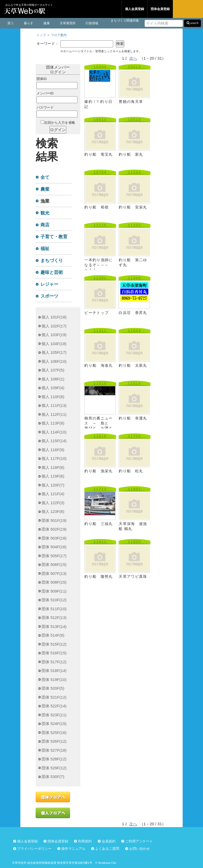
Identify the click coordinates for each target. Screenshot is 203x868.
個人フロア (75, 9)
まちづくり (52, 260)
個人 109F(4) (53, 388)
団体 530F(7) (53, 777)
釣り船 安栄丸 (133, 207)
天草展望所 (68, 23)
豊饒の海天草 (131, 102)
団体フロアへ (53, 797)
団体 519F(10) (54, 679)
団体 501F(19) (54, 520)
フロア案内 (59, 35)
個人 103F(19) (54, 335)
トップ (41, 35)
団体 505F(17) (54, 556)
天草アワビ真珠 (133, 577)
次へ (133, 58)
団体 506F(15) (54, 564)
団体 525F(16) (54, 733)
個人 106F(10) (54, 361)
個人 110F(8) (53, 397)
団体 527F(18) (54, 750)
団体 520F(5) (53, 688)
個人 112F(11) (54, 414)
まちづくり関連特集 (125, 21)
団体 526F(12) (54, 741)
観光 (45, 213)
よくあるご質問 (107, 849)
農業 (45, 189)
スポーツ (49, 296)
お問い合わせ (140, 849)
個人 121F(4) (53, 494)
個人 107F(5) (53, 370)
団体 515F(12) (54, 644)
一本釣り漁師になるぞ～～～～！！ (98, 265)
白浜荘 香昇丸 (133, 313)
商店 (45, 225)
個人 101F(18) (54, 317)
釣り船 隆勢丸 (98, 577)
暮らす (29, 23)
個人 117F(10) (54, 458)
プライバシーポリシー (34, 849)
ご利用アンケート (139, 841)
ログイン (188, 9)
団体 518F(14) (54, 671)
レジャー (49, 284)
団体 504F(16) (54, 547)
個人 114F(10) (54, 432)
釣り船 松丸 (131, 471)
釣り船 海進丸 (98, 366)
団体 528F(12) (54, 759)
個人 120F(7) (53, 485)
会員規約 (109, 841)
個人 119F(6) (53, 476)
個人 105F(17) (54, 352)
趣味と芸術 (52, 272)
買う (11, 23)
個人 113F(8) (53, 423)
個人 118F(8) (53, 467)
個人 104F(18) (54, 344)
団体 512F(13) (54, 617)
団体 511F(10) (54, 609)
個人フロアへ (53, 813)
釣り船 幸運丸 (133, 418)
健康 (47, 23)
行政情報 (92, 23)
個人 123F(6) (53, 511)
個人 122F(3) (53, 503)
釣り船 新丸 (131, 154)
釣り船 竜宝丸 (98, 154)
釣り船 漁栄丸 (98, 471)
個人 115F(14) (54, 441)
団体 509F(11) (54, 591)
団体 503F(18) (54, 538)
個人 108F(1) (53, 379)
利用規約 (85, 841)
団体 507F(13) (54, 573)
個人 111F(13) (54, 405)
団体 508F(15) (54, 582)
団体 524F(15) (54, 724)
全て (45, 177)
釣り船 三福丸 (98, 524)
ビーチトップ (96, 313)
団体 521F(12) (54, 697)
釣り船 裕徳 (96, 207)
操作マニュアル (73, 849)
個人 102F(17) (54, 326)
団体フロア (105, 9)
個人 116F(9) (53, 450)
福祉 (45, 249)
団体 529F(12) (54, 768)
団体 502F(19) (54, 529)
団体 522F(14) (54, 706)
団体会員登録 (160, 9)
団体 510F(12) (54, 600)
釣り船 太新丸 (133, 366)
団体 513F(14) (54, 626)
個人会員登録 (135, 9)
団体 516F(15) (54, 653)
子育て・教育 (54, 237)
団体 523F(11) (54, 715)
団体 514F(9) (53, 635)
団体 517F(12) (54, 662)
